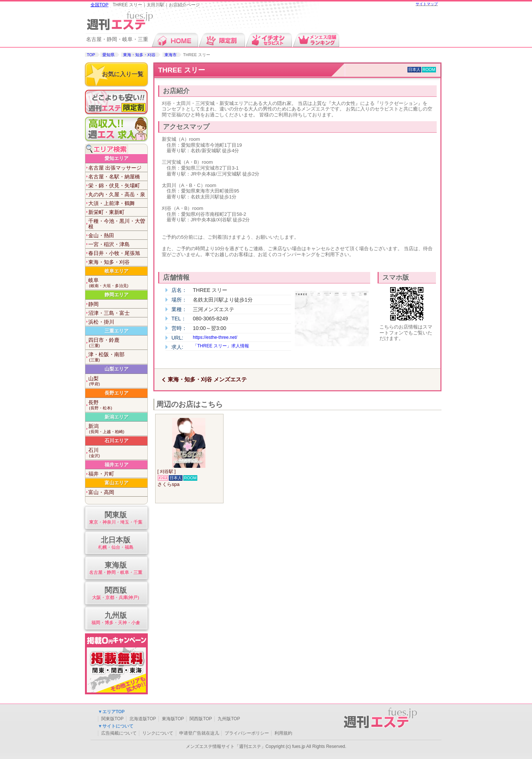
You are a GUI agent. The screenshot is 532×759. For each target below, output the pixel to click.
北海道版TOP (143, 719)
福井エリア (117, 465)
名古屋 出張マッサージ (115, 168)
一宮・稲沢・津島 (109, 244)
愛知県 (108, 55)
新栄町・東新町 (106, 212)
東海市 (170, 55)
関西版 (115, 594)
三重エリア (117, 331)
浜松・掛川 (101, 322)
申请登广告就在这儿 (199, 733)
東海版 (115, 569)
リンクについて (158, 733)
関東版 (115, 518)
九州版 (115, 619)
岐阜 (118, 283)
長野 (118, 405)
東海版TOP (173, 719)
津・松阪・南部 (118, 357)
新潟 (118, 429)
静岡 (93, 304)
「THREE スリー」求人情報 (221, 346)
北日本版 (115, 543)
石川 (118, 453)
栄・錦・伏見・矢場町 (114, 186)
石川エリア (117, 441)
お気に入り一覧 (123, 74)
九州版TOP (229, 719)
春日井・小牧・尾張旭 (114, 253)
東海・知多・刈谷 (139, 55)
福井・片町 (101, 474)
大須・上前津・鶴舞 (112, 203)
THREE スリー (182, 70)
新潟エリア (117, 417)
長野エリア (117, 393)
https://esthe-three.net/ (215, 337)
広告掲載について (119, 733)
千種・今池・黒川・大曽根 (117, 224)
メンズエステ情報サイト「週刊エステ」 (226, 746)
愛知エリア (117, 158)
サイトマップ (427, 4)
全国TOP (99, 5)
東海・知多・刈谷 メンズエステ (207, 379)
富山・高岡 (101, 492)
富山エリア (117, 483)
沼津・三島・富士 (109, 313)
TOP (91, 55)
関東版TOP (112, 719)
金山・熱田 (101, 235)
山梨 (118, 381)
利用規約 (283, 733)
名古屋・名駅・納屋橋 (114, 177)
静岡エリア (117, 295)
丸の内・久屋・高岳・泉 (117, 194)
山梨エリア (117, 369)
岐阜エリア (117, 271)
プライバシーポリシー (247, 733)
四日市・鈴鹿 (118, 343)
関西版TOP (201, 719)
